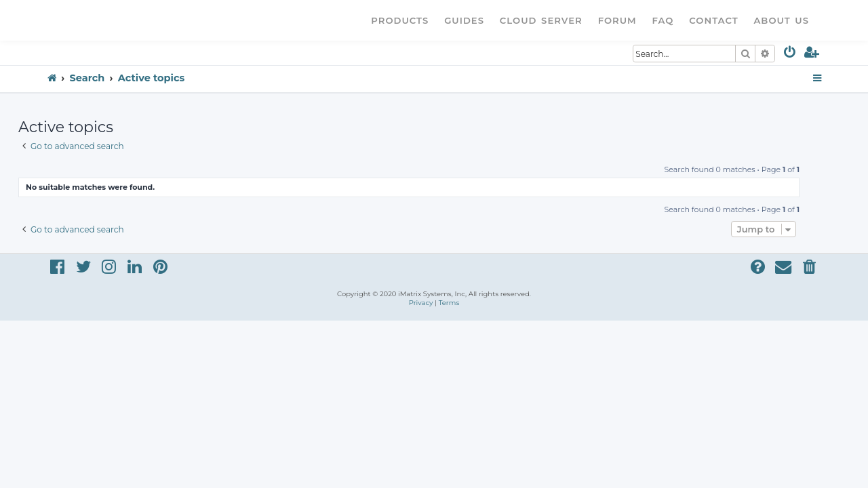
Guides (464, 20)
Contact (713, 20)
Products (400, 20)
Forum (617, 20)
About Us (781, 20)
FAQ (663, 20)
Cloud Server (541, 20)
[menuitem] (790, 55)
